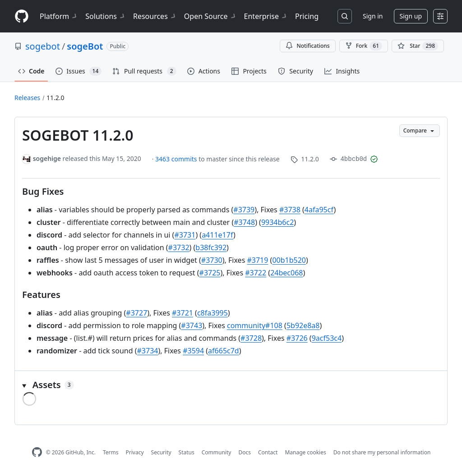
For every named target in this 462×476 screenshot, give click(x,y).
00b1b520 (289, 260)
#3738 (290, 210)
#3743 (192, 325)
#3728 (251, 338)
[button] (231, 385)
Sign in (373, 16)
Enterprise (266, 16)
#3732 (179, 247)
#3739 (244, 210)
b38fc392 (211, 247)
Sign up (411, 16)
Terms (111, 452)
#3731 (185, 235)
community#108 (255, 325)
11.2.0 (55, 98)
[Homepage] (22, 16)
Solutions (106, 16)
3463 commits (177, 159)
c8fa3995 (213, 313)
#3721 (182, 313)
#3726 (297, 338)
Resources (155, 16)
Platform (59, 16)
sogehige (47, 158)
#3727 (136, 313)
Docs (245, 452)
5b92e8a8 (303, 325)
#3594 (193, 351)
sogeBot (85, 46)
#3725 (210, 273)
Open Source (210, 16)
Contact (268, 452)
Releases (27, 98)
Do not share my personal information (382, 452)
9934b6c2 (277, 222)
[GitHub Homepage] (37, 452)
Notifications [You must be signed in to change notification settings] (307, 46)
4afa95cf (319, 210)
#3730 (212, 260)
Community (217, 452)
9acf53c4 (327, 338)
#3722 (256, 273)
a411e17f (217, 235)
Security (161, 452)
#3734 (148, 351)
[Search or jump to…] (345, 16)
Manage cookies (305, 452)
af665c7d (224, 351)
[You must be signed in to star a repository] (418, 46)
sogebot (43, 46)
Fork (364, 46)
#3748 (244, 222)
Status (187, 452)
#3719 (257, 260)
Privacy (135, 452)
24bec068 (286, 273)
